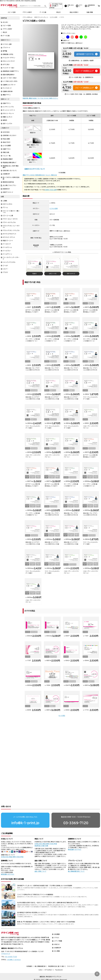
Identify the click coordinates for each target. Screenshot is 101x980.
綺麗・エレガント (8, 117)
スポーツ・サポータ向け (10, 78)
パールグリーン (7, 254)
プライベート (7, 48)
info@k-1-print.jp (25, 815)
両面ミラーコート (8, 241)
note (40, 962)
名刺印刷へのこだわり (10, 136)
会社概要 (57, 927)
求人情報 (57, 944)
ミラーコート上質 (8, 216)
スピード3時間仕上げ (86, 88)
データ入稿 (43, 12)
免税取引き (6, 189)
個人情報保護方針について (76, 864)
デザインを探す (27, 12)
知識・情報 (90, 12)
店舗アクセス (7, 149)
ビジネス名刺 (54, 17)
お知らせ (57, 937)
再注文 (58, 12)
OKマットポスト (8, 204)
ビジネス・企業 (7, 44)
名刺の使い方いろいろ (10, 171)
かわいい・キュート (8, 114)
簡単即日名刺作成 (8, 182)
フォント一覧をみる (51, 175)
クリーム (5, 208)
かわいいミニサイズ (9, 61)
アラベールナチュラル (9, 222)
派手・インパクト (8, 124)
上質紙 (5, 201)
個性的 (5, 120)
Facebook (59, 962)
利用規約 (29, 959)
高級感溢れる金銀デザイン (11, 71)
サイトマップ (71, 959)
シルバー (5, 269)
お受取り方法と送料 (51, 190)
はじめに (6, 22)
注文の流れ (6, 132)
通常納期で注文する (87, 54)
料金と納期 (6, 139)
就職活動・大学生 (8, 54)
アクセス (57, 930)
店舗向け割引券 (8, 92)
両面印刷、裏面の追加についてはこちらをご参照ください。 (40, 98)
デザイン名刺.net (28, 17)
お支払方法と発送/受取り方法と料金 (12, 849)
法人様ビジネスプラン (10, 186)
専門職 (5, 51)
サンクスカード (7, 88)
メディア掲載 (58, 933)
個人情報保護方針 (40, 959)
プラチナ (5, 272)
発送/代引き (7, 142)
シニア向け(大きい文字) (10, 81)
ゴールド (5, 266)
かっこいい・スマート (9, 110)
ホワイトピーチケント (9, 237)
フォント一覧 (7, 156)
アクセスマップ (6, 946)
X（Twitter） (48, 962)
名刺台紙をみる (40, 175)
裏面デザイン (33, 147)
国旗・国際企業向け (9, 75)
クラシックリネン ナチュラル (11, 231)
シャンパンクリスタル (9, 262)
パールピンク (7, 244)
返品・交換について (40, 864)
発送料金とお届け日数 (41, 838)
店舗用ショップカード (9, 85)
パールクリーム (7, 247)
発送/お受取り (74, 12)
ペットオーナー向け (9, 68)
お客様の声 (6, 174)
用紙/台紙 (6, 152)
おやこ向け (6, 65)
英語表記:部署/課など (10, 163)
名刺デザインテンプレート (41, 17)
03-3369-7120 (76, 815)
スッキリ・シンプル (8, 107)
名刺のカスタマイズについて (35, 169)
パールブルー (7, 251)
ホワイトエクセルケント (10, 234)
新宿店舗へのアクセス (75, 842)
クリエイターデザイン (9, 58)
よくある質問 (7, 146)
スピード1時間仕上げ (87, 71)
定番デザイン (7, 103)
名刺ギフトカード (8, 192)
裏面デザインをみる (29, 175)
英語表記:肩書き (8, 159)
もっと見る (62, 716)
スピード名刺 (12, 12)
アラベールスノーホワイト (10, 219)
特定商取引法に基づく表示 (56, 959)
